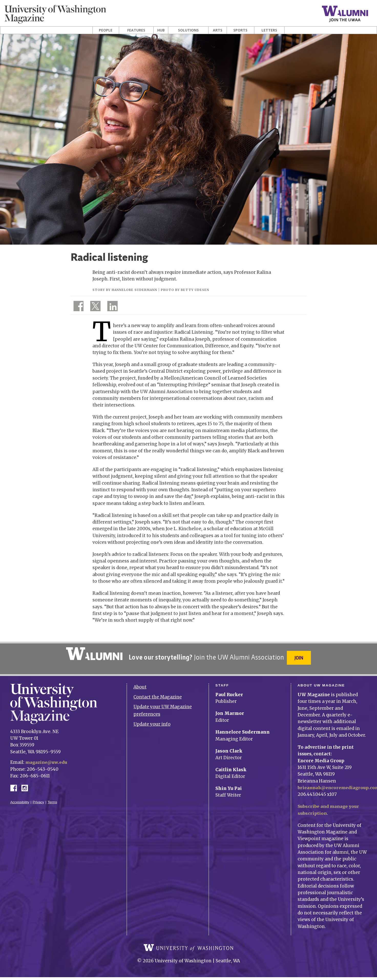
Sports (240, 30)
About (140, 684)
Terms (52, 799)
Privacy (39, 799)
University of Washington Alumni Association (93, 654)
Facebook (16, 785)
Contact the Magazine (158, 694)
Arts (218, 30)
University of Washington (188, 948)
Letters (269, 30)
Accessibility (20, 799)
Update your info (152, 721)
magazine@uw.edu (47, 759)
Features (136, 30)
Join (300, 658)
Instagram (26, 785)
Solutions (188, 30)
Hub (161, 30)
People (106, 30)
